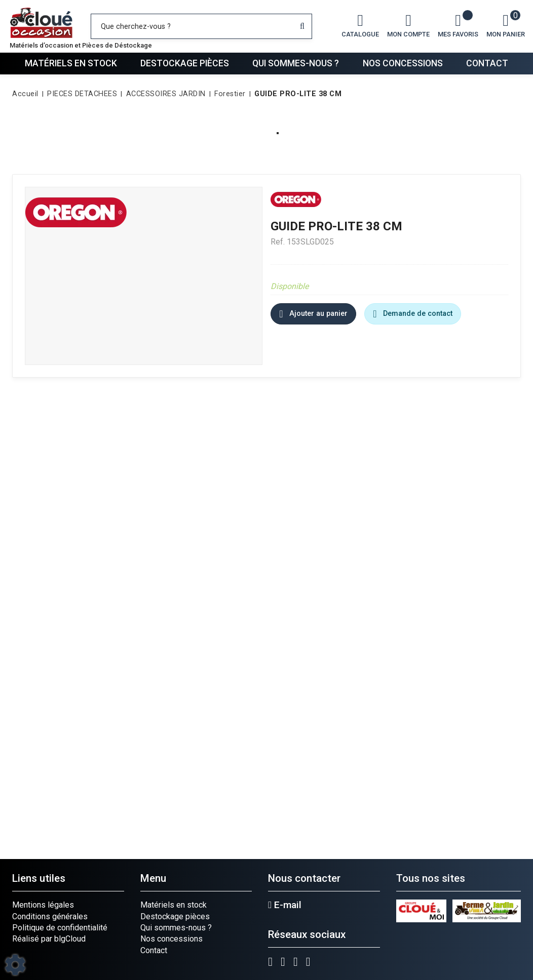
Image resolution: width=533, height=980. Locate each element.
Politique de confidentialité (60, 928)
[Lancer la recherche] (302, 26)
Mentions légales (43, 905)
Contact (487, 63)
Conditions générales (50, 916)
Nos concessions (403, 63)
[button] (296, 94)
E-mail (285, 905)
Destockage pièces (185, 63)
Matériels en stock (71, 63)
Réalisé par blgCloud (49, 939)
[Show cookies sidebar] (15, 965)
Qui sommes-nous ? (296, 63)
